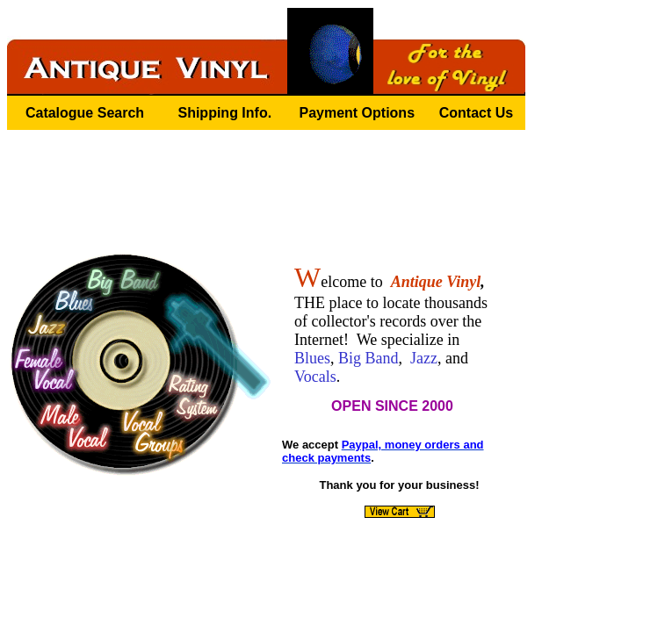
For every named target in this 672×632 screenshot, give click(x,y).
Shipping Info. (224, 113)
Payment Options (357, 113)
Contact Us (476, 113)
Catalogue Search (85, 113)
